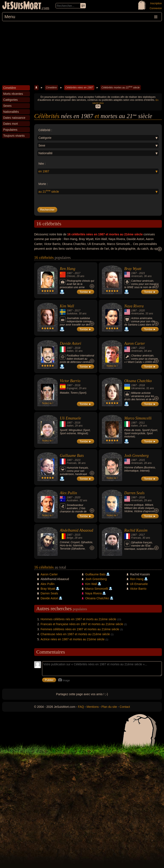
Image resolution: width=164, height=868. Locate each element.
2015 (142, 460)
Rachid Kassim (136, 530)
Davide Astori (70, 343)
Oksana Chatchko (138, 381)
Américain (137, 276)
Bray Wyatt (133, 269)
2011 (142, 423)
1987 (70, 273)
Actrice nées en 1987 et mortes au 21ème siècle (73, 639)
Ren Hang (67, 269)
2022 (142, 348)
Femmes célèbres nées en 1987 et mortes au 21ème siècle (80, 629)
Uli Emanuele (70, 418)
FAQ (81, 707)
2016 (77, 385)
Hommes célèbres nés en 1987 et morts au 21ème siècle (78, 619)
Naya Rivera (134, 306)
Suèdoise (72, 314)
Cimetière (51, 88)
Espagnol (72, 388)
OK (98, 106)
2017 (77, 273)
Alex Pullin (68, 493)
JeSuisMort (22, 6)
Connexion (156, 8)
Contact (125, 707)
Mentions (93, 707)
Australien (72, 500)
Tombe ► (86, 292)
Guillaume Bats (72, 456)
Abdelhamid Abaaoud (76, 530)
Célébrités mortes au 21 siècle (121, 87)
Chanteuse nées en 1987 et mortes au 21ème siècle (75, 634)
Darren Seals (134, 493)
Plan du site (109, 707)
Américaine (138, 314)
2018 (77, 348)
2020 (142, 311)
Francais (72, 463)
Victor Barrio (70, 381)
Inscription (156, 3)
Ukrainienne (138, 388)
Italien (70, 351)
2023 (142, 273)
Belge (70, 538)
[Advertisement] (82, 53)
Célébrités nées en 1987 (79, 88)
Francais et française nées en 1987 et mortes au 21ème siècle (82, 624)
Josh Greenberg (136, 456)
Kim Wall (67, 306)
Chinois (71, 276)
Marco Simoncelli (138, 418)
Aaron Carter (135, 343)
